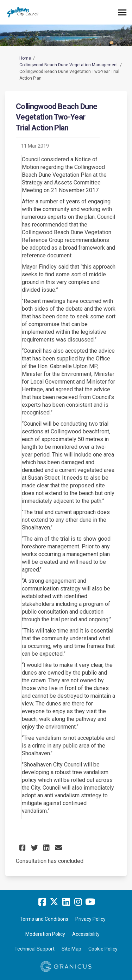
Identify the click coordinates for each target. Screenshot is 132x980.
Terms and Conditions (44, 919)
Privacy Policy (90, 919)
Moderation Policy (45, 934)
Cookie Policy (103, 949)
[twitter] (54, 902)
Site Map (71, 949)
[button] (23, 848)
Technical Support (34, 949)
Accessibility (86, 934)
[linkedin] (66, 902)
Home (25, 58)
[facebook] (42, 902)
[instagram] (78, 902)
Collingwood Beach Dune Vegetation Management (69, 65)
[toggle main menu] (122, 12)
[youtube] (90, 902)
